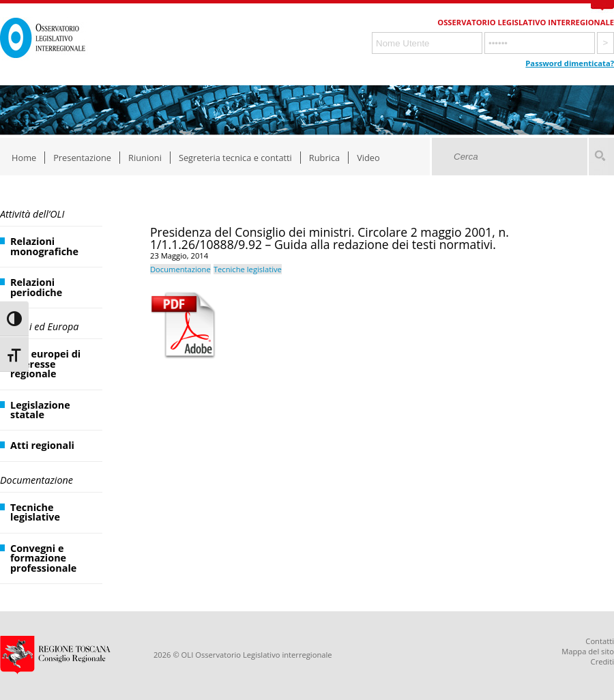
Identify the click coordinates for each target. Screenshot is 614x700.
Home (24, 158)
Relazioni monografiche (44, 246)
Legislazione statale (40, 410)
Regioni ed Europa (39, 326)
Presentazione (82, 158)
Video (368, 158)
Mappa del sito (588, 651)
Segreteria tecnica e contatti (235, 158)
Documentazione (36, 480)
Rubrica (324, 158)
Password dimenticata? (570, 63)
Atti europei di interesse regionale (45, 364)
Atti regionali (42, 445)
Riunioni (145, 158)
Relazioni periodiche (36, 287)
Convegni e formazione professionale (43, 558)
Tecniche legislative (35, 512)
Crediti (602, 661)
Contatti (600, 641)
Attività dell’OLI (32, 214)
